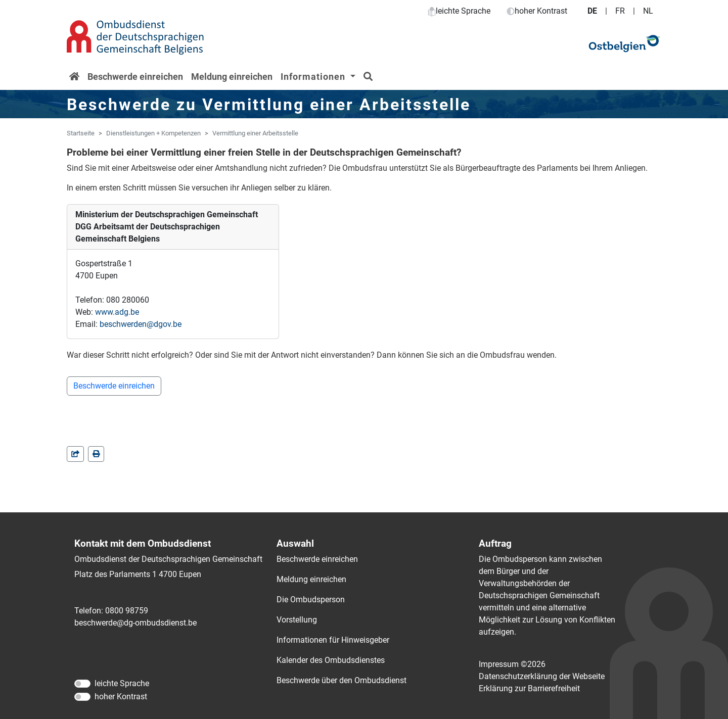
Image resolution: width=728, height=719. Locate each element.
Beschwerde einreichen (135, 77)
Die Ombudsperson (311, 600)
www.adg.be (117, 312)
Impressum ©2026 (512, 664)
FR (620, 11)
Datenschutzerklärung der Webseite (542, 676)
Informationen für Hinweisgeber (333, 640)
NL (648, 11)
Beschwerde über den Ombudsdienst (342, 680)
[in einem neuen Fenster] (96, 454)
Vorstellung (297, 620)
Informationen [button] (314, 77)
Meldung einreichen (232, 77)
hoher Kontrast (537, 11)
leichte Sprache (459, 11)
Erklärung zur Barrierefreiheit (529, 688)
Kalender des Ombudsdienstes (331, 660)
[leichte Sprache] (82, 684)
